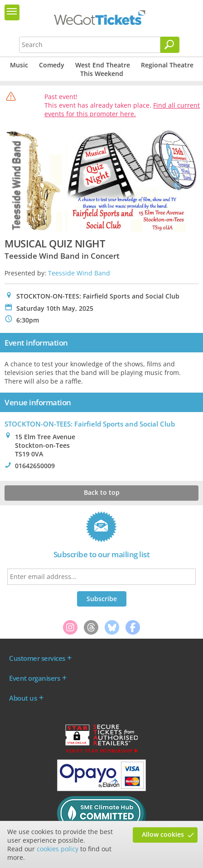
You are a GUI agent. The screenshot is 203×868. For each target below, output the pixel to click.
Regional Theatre (167, 65)
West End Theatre (103, 65)
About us (23, 698)
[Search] (170, 45)
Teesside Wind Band (79, 273)
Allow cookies (163, 834)
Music (19, 65)
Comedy (52, 65)
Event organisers (34, 678)
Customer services (37, 658)
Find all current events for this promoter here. (122, 109)
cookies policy (58, 849)
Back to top (102, 492)
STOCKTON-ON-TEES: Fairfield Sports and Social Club (90, 424)
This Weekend (102, 74)
